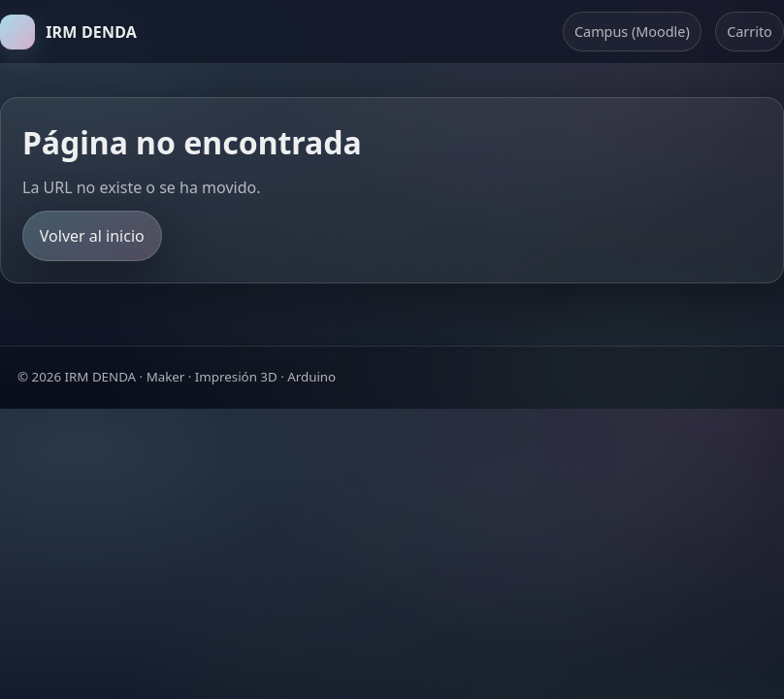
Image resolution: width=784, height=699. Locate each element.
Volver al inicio (92, 236)
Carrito (750, 32)
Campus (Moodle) (632, 32)
